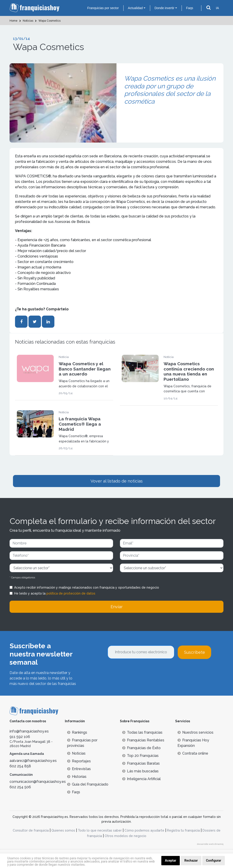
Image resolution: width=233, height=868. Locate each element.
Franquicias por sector (103, 8)
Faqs (190, 8)
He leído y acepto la (55, 593)
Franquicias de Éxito (141, 748)
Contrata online (193, 753)
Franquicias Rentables (143, 740)
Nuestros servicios (195, 732)
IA (217, 8)
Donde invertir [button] (164, 8)
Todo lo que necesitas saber (100, 830)
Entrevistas (79, 769)
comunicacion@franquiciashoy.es (38, 782)
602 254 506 (20, 787)
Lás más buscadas (140, 771)
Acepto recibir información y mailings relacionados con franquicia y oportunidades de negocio (87, 587)
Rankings (77, 732)
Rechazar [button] (191, 860)
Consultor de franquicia (31, 830)
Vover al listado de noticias (117, 481)
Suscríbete (195, 652)
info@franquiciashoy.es (29, 731)
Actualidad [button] (135, 8)
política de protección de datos (71, 593)
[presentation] (142, 671)
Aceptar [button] (171, 860)
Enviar (117, 607)
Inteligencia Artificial (141, 779)
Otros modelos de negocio (125, 836)
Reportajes (79, 761)
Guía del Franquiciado (88, 784)
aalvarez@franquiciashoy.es (33, 761)
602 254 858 (20, 766)
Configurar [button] (214, 860)
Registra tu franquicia (183, 830)
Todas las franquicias (142, 732)
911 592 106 (20, 737)
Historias (77, 777)
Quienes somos (63, 830)
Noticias (76, 753)
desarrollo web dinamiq (210, 844)
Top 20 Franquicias (140, 756)
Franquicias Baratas (141, 763)
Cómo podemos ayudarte (144, 830)
